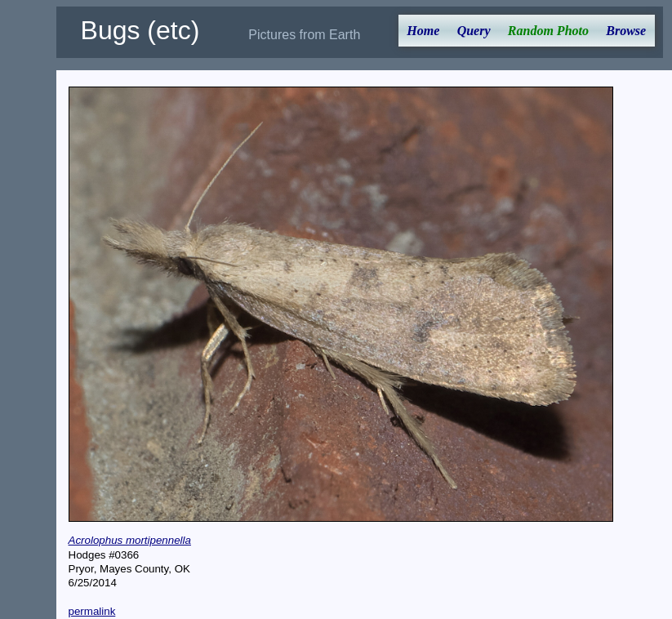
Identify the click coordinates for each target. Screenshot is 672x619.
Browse (626, 31)
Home (423, 31)
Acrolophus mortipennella (130, 540)
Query (474, 31)
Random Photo (548, 31)
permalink (92, 611)
